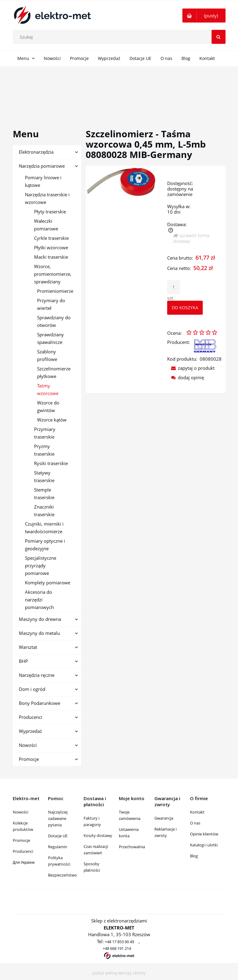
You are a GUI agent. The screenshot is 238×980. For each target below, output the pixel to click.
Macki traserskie (51, 257)
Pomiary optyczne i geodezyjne (45, 545)
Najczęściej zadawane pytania (58, 818)
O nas (195, 823)
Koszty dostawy (98, 835)
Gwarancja (164, 818)
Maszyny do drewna (40, 619)
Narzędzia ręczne (37, 675)
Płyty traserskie (50, 212)
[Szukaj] (219, 37)
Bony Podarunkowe (40, 703)
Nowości (28, 745)
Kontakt (197, 812)
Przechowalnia (132, 847)
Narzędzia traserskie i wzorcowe (47, 198)
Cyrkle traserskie (51, 238)
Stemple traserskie (44, 494)
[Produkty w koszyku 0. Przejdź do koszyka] (204, 16)
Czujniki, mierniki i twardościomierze (44, 528)
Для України (24, 862)
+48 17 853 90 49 (119, 942)
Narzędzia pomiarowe (42, 166)
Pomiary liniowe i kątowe (43, 181)
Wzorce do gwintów (48, 406)
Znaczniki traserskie (44, 511)
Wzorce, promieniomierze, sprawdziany (53, 274)
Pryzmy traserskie (44, 450)
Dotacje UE (58, 836)
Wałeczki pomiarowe (46, 225)
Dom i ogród (32, 689)
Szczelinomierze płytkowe (54, 372)
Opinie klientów (204, 834)
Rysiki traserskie (51, 463)
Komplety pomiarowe (48, 583)
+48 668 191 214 (117, 948)
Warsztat (28, 647)
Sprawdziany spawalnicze (50, 338)
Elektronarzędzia (36, 152)
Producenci (31, 717)
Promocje (29, 759)
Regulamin (58, 847)
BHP (23, 661)
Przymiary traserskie (45, 433)
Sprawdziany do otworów (54, 321)
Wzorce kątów (52, 420)
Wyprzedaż (30, 731)
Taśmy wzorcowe (48, 389)
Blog (194, 856)
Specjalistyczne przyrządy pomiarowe (41, 565)
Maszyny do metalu (39, 633)
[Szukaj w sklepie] (120, 37)
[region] (119, 91)
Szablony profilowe (47, 355)
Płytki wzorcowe (51, 247)
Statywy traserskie (44, 476)
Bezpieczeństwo (62, 875)
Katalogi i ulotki (204, 845)
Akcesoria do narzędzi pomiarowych (39, 600)
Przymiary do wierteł (51, 304)
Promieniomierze (55, 291)
